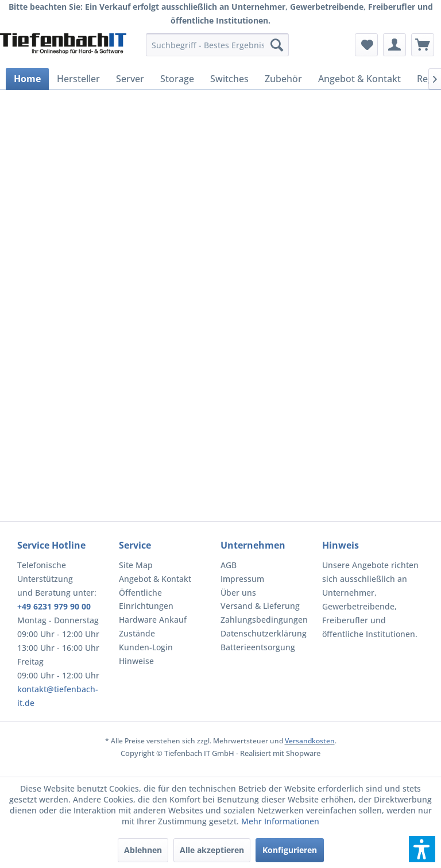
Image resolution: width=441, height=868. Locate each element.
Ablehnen (143, 850)
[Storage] (177, 79)
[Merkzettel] (366, 45)
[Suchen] (277, 45)
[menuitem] (218, 45)
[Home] (27, 79)
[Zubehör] (283, 79)
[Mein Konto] (394, 45)
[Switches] (229, 79)
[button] (422, 849)
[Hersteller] (78, 79)
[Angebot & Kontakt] (359, 79)
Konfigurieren (290, 850)
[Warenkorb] (423, 45)
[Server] (130, 79)
